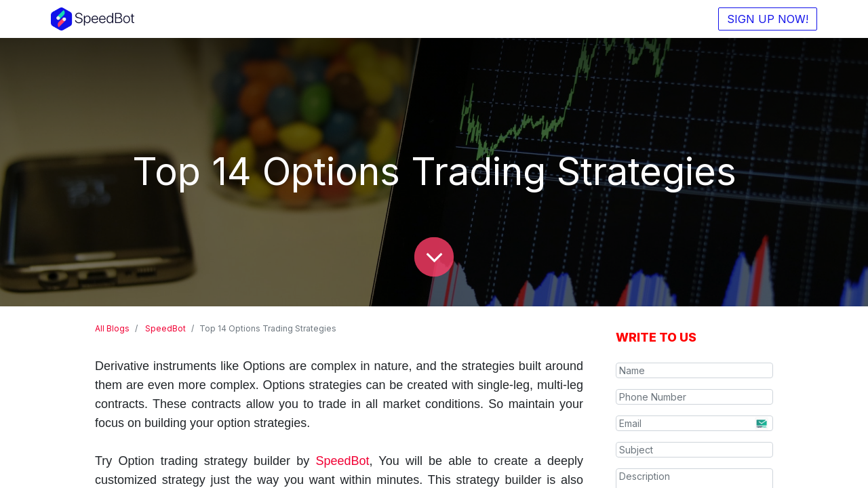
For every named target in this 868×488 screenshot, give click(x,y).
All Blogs (112, 328)
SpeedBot (165, 328)
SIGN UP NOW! (761, 19)
